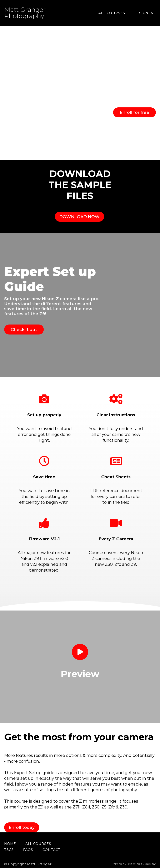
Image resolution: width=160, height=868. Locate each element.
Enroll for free (134, 112)
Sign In (149, 13)
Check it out (24, 323)
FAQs (28, 841)
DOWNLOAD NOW (78, 214)
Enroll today (22, 819)
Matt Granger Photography (25, 13)
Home (10, 835)
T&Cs (9, 841)
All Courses (119, 13)
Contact (52, 841)
